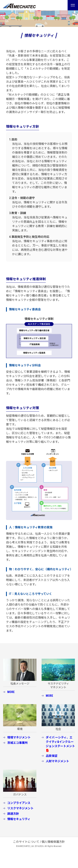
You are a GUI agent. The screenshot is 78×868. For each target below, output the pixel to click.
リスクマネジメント (20, 808)
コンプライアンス (19, 803)
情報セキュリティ (19, 819)
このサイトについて (26, 842)
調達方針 (13, 814)
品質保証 (52, 756)
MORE (11, 692)
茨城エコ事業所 (17, 743)
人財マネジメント (57, 761)
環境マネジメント (19, 737)
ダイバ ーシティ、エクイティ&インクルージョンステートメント (60, 742)
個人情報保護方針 (53, 842)
